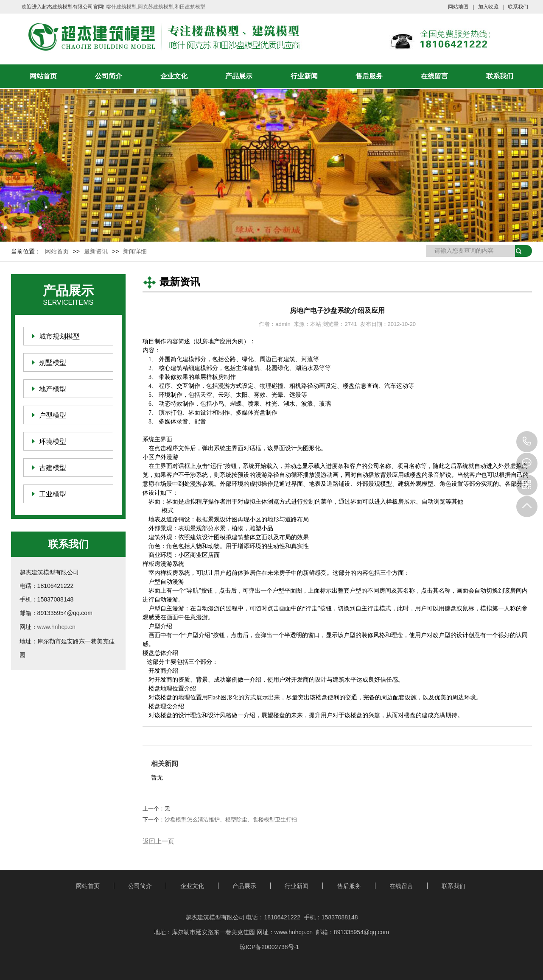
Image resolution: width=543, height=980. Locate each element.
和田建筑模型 (190, 7)
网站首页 (43, 76)
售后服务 (369, 76)
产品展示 (239, 76)
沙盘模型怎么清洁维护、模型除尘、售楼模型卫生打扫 (231, 820)
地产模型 (53, 389)
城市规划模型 (59, 336)
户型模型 (53, 415)
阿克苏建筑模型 (156, 7)
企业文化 (174, 76)
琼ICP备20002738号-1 (269, 947)
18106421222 (527, 442)
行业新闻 (304, 76)
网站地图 (458, 7)
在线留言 (434, 76)
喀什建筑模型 (121, 7)
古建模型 (53, 468)
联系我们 (518, 7)
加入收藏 (488, 7)
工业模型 (53, 494)
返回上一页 (158, 841)
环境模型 (53, 441)
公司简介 (109, 76)
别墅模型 (53, 363)
